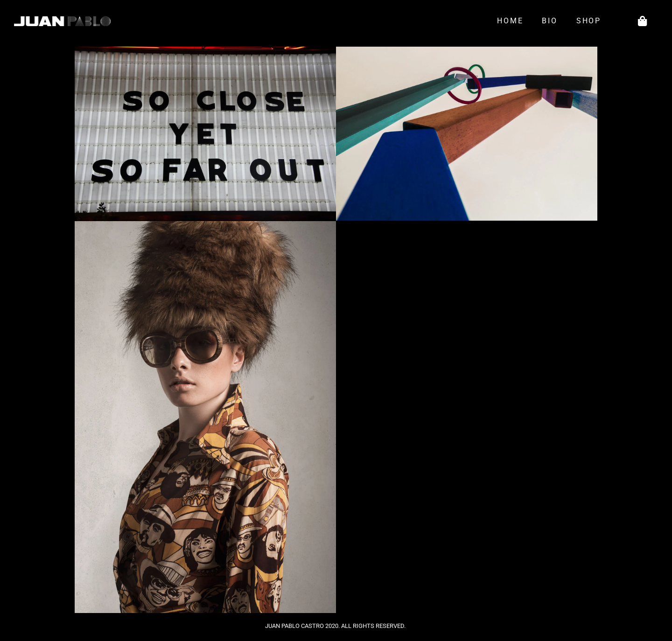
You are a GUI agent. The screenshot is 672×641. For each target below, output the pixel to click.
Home (510, 21)
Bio (549, 21)
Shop (591, 21)
